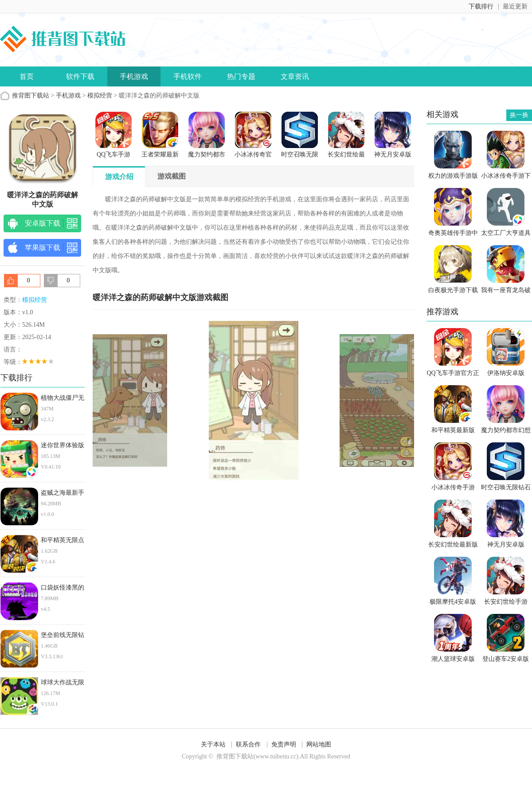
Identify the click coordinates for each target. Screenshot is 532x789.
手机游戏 (134, 76)
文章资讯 (295, 76)
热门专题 (241, 76)
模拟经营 (100, 96)
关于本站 (213, 744)
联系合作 (248, 744)
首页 (27, 76)
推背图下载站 (31, 96)
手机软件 (188, 76)
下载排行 (481, 6)
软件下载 (80, 76)
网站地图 (319, 744)
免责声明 (284, 744)
